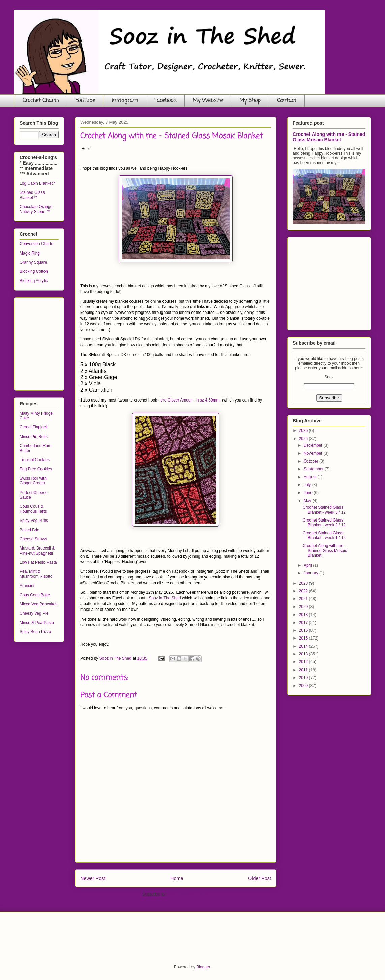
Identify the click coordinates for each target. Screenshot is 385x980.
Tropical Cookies (35, 460)
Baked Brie (29, 530)
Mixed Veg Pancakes (38, 604)
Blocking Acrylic (34, 281)
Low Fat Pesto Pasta (38, 562)
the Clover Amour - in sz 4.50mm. (191, 400)
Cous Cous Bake (35, 595)
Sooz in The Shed (165, 598)
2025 (304, 439)
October (312, 461)
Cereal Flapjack (34, 427)
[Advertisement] (70, 342)
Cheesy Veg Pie (34, 613)
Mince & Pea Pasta (37, 623)
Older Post (260, 878)
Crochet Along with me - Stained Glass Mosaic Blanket (329, 137)
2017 (304, 623)
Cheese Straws (33, 539)
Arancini (27, 586)
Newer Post (93, 878)
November (314, 453)
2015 (304, 638)
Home (177, 878)
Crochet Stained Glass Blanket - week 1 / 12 (324, 535)
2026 (304, 430)
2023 (304, 583)
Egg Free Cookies (36, 469)
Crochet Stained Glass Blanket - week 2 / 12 (324, 523)
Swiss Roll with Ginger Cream (33, 481)
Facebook (165, 101)
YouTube (85, 101)
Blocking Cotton (34, 271)
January (312, 573)
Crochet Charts (41, 101)
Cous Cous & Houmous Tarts (33, 509)
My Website (208, 101)
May (308, 501)
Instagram (125, 101)
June (309, 493)
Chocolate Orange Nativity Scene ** (36, 209)
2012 (304, 662)
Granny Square (33, 262)
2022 (304, 591)
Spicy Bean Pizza (35, 632)
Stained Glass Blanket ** (32, 195)
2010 (304, 678)
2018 (304, 615)
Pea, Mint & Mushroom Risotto (36, 574)
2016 (304, 630)
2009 (304, 686)
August (311, 477)
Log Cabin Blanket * (37, 183)
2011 (304, 670)
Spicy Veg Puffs (34, 521)
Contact (287, 101)
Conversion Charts (36, 244)
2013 (304, 654)
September (314, 469)
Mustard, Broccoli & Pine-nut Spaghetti (37, 551)
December (314, 445)
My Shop (250, 101)
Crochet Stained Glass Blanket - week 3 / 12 (324, 510)
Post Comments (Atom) (188, 894)
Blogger (203, 967)
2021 (304, 599)
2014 (304, 646)
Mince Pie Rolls (34, 437)
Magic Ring (30, 253)
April (308, 565)
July (308, 485)
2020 (304, 607)
